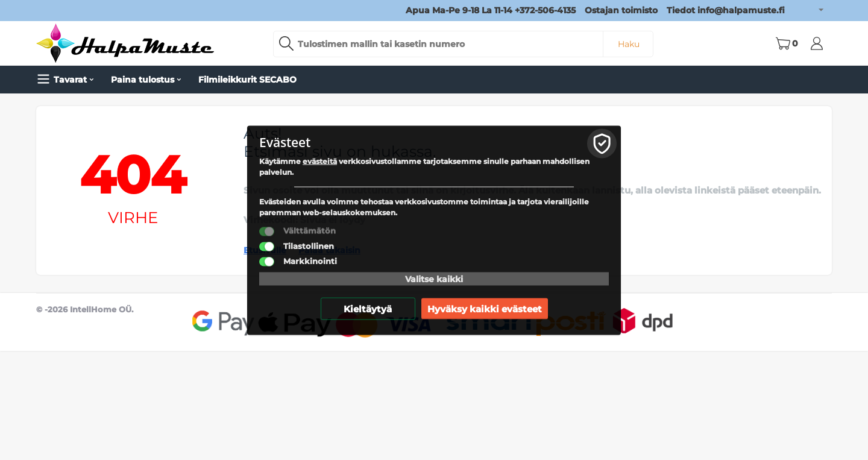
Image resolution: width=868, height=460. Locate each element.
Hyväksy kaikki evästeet (485, 308)
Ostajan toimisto (621, 10)
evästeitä (320, 161)
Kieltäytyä (368, 308)
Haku (629, 44)
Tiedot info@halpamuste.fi (726, 10)
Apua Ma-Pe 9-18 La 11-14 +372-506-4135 (491, 10)
